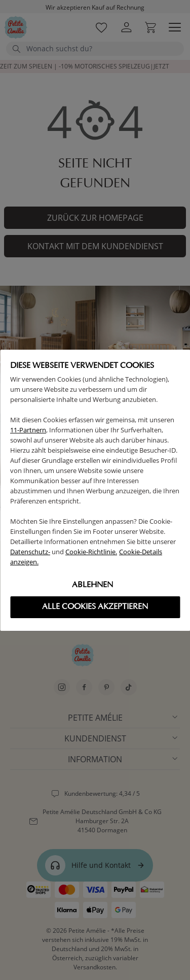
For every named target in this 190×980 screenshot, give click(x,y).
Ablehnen (92, 585)
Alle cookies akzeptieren (95, 607)
